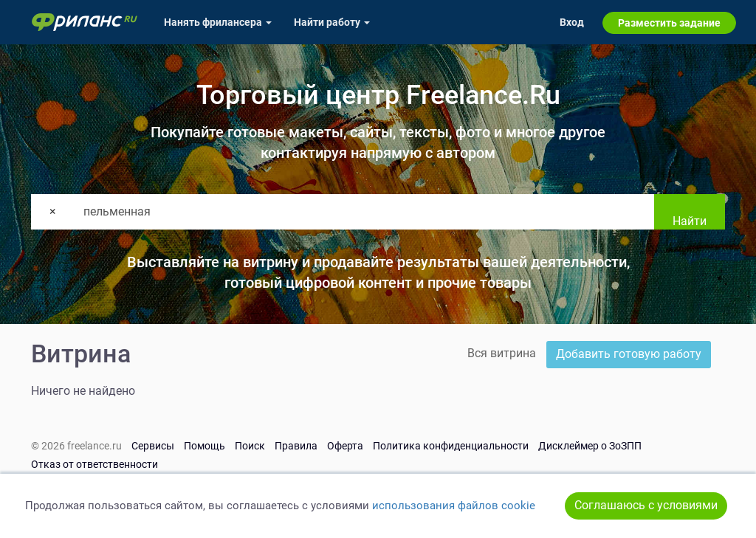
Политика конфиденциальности (451, 446)
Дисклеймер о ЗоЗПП (590, 446)
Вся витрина (502, 353)
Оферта (345, 446)
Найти (690, 221)
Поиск (250, 446)
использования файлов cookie (454, 506)
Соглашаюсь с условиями (646, 505)
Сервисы (153, 446)
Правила (296, 446)
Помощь (205, 446)
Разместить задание (669, 23)
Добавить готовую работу (629, 354)
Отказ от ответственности (94, 464)
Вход (572, 22)
